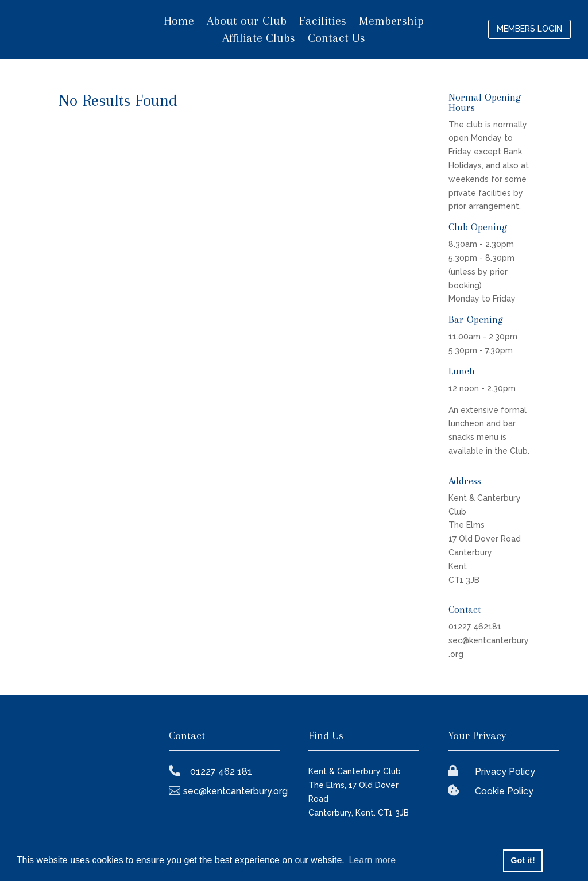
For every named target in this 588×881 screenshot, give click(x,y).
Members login (529, 29)
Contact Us (336, 39)
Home (179, 22)
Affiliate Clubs (259, 39)
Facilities (323, 22)
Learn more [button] (372, 860)
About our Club (247, 22)
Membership (391, 22)
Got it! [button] (523, 860)
